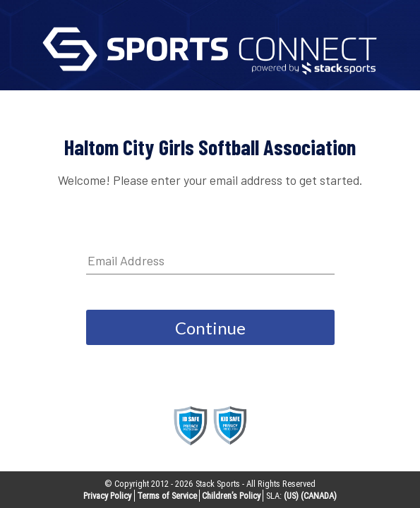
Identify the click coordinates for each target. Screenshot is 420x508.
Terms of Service (167, 496)
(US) (291, 496)
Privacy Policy (107, 496)
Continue (210, 328)
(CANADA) (319, 496)
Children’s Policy (231, 496)
